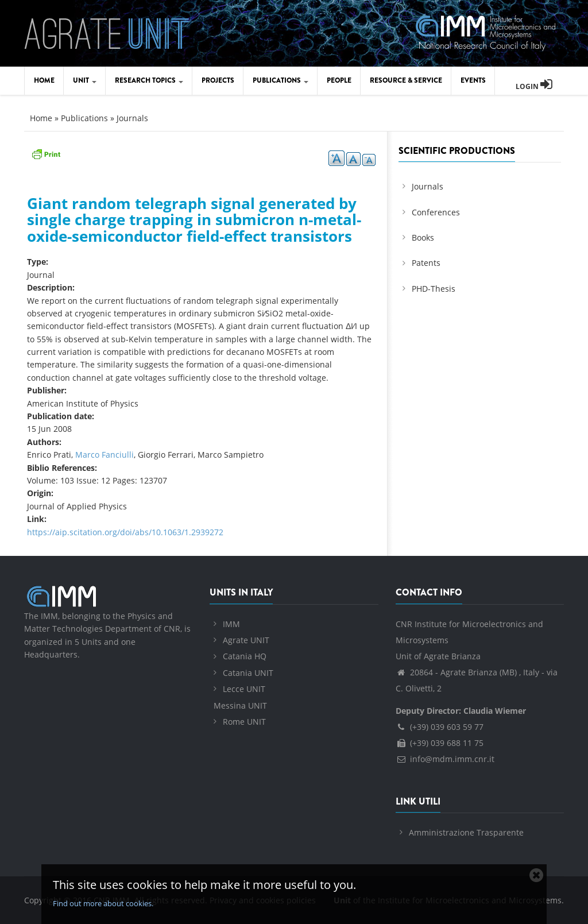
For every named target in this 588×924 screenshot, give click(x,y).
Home (44, 80)
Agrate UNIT (246, 640)
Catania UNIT (248, 673)
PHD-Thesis (434, 289)
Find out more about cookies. (103, 903)
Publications (281, 80)
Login (534, 86)
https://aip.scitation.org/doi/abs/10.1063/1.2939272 (125, 532)
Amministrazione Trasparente (466, 832)
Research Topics (149, 80)
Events (473, 80)
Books (423, 237)
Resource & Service (406, 80)
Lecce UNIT (244, 689)
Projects (218, 80)
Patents (426, 263)
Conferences (436, 212)
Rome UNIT (244, 722)
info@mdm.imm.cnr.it (445, 759)
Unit (85, 80)
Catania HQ (245, 656)
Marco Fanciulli (105, 455)
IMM (231, 624)
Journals (132, 118)
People (339, 80)
